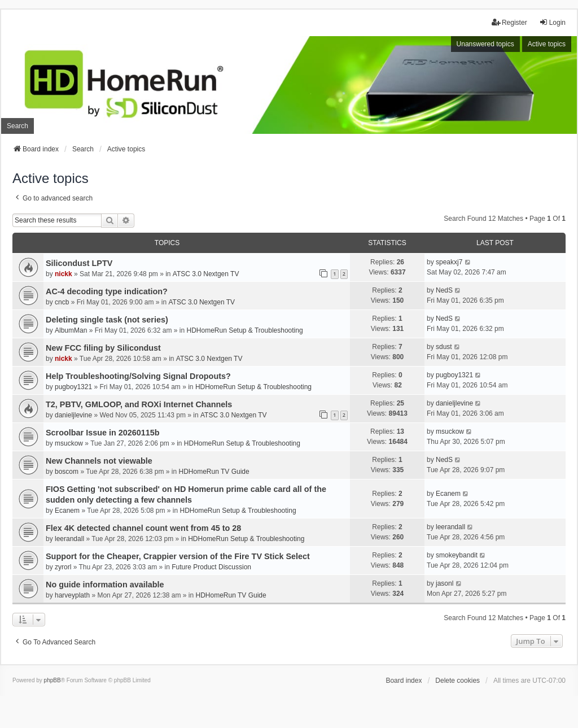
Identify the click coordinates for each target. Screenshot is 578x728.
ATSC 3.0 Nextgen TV (206, 274)
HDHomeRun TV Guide (214, 472)
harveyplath (72, 595)
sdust (444, 347)
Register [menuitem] (509, 22)
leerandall (69, 539)
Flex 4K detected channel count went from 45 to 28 (143, 528)
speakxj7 (449, 262)
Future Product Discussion (211, 567)
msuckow (69, 443)
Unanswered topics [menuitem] (485, 44)
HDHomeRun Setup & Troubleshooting (244, 330)
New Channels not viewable (99, 461)
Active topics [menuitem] (547, 44)
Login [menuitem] (552, 22)
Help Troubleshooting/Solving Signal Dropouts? (138, 376)
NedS (444, 290)
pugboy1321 (73, 387)
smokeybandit (457, 555)
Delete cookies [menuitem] (457, 681)
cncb (62, 302)
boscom (67, 472)
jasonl (445, 583)
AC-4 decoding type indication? (107, 291)
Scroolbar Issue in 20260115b (103, 433)
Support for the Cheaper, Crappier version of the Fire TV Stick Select (178, 556)
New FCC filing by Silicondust (103, 348)
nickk (64, 274)
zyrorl (63, 567)
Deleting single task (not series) (107, 320)
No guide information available (105, 585)
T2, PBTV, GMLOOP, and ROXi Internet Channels (139, 404)
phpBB (52, 680)
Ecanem (67, 511)
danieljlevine (73, 415)
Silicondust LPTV (79, 263)
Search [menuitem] (17, 126)
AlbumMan (71, 330)
